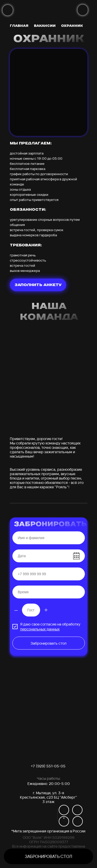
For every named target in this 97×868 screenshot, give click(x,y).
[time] (49, 592)
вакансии (45, 26)
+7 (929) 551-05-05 (48, 766)
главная (19, 26)
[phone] (49, 574)
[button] (48, 856)
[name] (49, 538)
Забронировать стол (48, 643)
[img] (8, 10)
